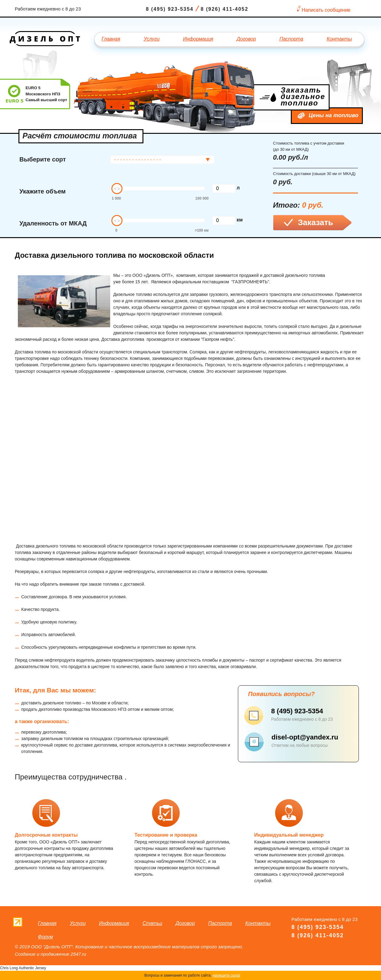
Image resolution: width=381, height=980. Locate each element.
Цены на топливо (334, 115)
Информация (198, 39)
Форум (45, 937)
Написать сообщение (326, 10)
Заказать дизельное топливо (303, 96)
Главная (111, 39)
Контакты (339, 39)
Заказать (315, 222)
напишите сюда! (227, 975)
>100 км (202, 230)
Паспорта (291, 39)
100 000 (202, 198)
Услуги (152, 39)
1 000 (116, 198)
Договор (246, 39)
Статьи (152, 923)
